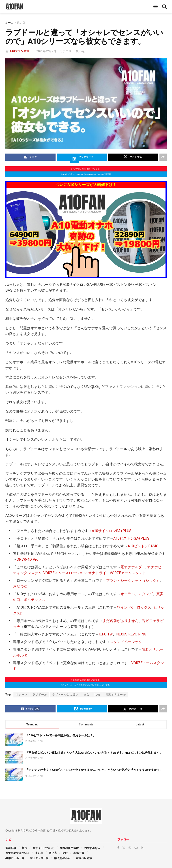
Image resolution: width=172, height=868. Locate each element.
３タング (146, 594)
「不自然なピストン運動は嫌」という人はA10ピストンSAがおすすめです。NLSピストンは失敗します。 (94, 753)
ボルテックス (34, 600)
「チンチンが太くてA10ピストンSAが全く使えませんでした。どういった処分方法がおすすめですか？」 (94, 770)
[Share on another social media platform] (163, 157)
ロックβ (143, 607)
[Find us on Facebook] (118, 848)
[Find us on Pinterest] (130, 848)
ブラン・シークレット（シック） (133, 580)
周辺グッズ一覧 (39, 858)
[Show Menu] (156, 7)
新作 (24, 848)
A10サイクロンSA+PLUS (112, 531)
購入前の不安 (62, 858)
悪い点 (53, 853)
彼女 (86, 695)
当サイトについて (43, 848)
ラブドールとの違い (65, 695)
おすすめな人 (92, 848)
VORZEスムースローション (65, 573)
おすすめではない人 (17, 853)
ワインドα (125, 607)
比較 (97, 695)
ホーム (9, 23)
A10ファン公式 (19, 51)
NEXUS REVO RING (131, 634)
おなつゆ (20, 586)
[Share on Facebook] (30, 157)
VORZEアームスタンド (128, 573)
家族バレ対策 (84, 858)
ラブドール (40, 695)
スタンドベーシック (126, 642)
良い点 (21, 23)
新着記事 (11, 848)
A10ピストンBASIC (143, 546)
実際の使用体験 (69, 848)
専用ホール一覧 (15, 858)
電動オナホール (116, 695)
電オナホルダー (133, 567)
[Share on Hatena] (82, 157)
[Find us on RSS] (142, 848)
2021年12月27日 (47, 51)
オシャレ (21, 695)
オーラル (128, 594)
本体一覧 (79, 853)
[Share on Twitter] (133, 157)
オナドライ (97, 573)
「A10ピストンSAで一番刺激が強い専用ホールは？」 (61, 735)
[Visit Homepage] (14, 7)
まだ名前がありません (120, 621)
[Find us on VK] (136, 848)
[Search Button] (164, 7)
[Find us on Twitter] (124, 848)
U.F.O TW (106, 634)
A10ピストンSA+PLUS (131, 538)
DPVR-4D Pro (27, 559)
